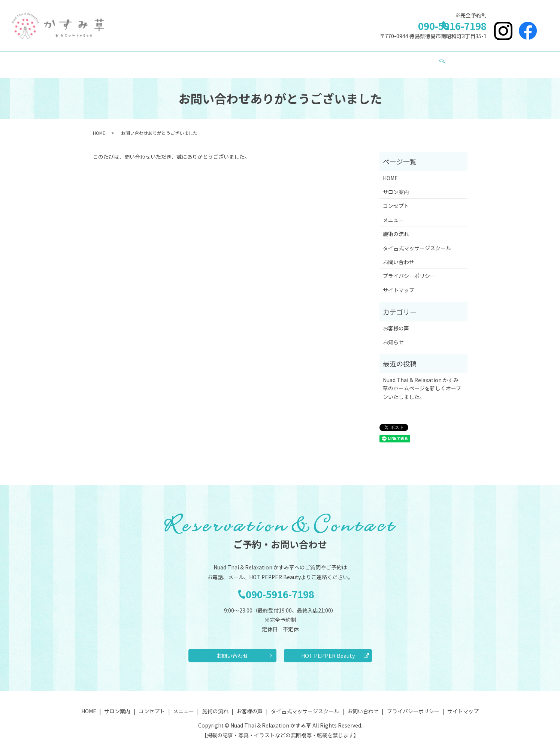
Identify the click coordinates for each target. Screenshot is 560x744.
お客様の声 (303, 61)
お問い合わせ (432, 61)
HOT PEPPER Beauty (328, 650)
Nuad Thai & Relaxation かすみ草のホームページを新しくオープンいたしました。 (422, 381)
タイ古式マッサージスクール (366, 61)
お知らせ (393, 335)
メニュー (222, 61)
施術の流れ (261, 61)
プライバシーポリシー (409, 269)
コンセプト (183, 61)
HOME (105, 61)
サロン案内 (141, 61)
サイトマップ (399, 283)
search (463, 61)
